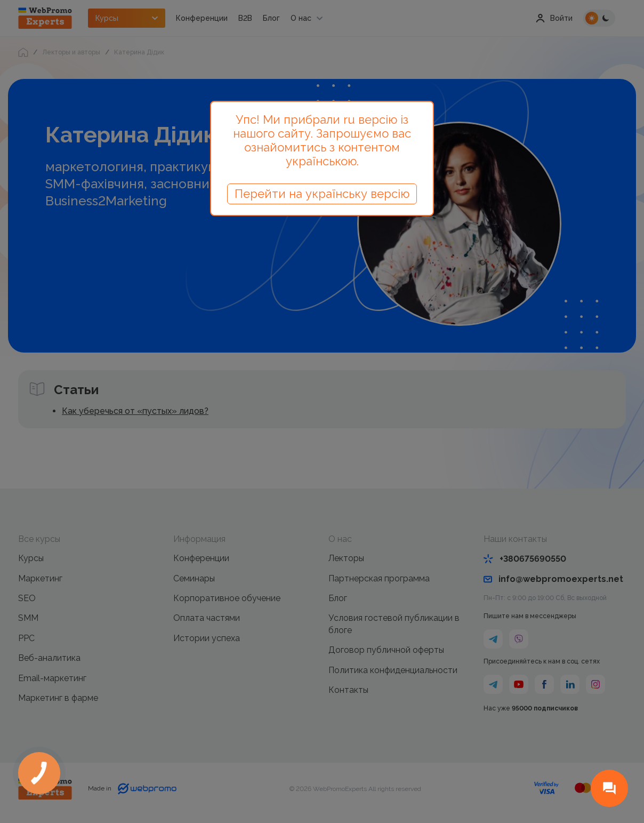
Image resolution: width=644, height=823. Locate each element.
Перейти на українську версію (322, 194)
